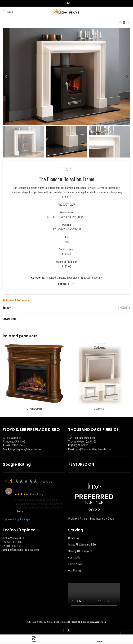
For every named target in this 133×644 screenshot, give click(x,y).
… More (19, 512)
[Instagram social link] (68, 3)
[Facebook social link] (64, 3)
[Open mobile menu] (8, 12)
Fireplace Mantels (55, 278)
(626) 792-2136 (14, 445)
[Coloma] (99, 374)
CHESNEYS (124, 308)
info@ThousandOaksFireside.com (94, 449)
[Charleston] (34, 374)
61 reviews (46, 482)
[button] (6, 76)
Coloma (99, 409)
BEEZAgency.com (98, 622)
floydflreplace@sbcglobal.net (26, 449)
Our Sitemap (75, 571)
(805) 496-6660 (80, 445)
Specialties (73, 278)
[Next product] (128, 23)
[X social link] (68, 630)
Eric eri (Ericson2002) (27, 489)
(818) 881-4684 (14, 546)
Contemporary (94, 278)
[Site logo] (67, 12)
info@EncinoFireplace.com (25, 550)
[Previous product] (120, 23)
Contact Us (74, 558)
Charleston (34, 409)
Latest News (75, 564)
